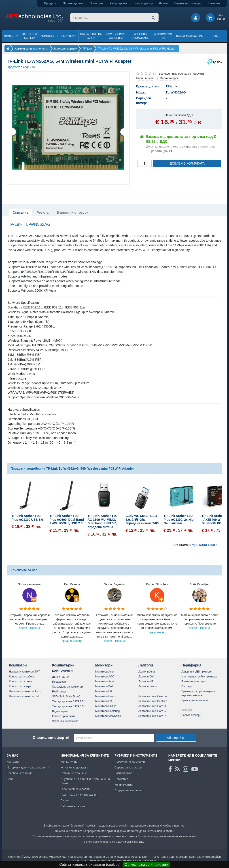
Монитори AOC (105, 677)
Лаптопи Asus (147, 672)
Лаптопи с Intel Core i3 (152, 706)
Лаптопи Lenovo (148, 686)
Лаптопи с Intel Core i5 (152, 711)
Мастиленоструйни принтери (199, 677)
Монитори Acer (105, 672)
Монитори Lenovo (106, 696)
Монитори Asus (105, 681)
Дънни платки (61, 677)
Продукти (50, 3)
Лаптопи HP (146, 681)
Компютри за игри (20, 686)
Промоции (96, 3)
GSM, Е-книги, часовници (116, 36)
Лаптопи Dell (146, 677)
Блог (10, 779)
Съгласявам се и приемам (146, 865)
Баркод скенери (191, 715)
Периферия (69, 36)
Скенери (187, 710)
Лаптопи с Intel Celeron (152, 696)
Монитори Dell (104, 686)
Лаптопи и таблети (29, 36)
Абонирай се (176, 738)
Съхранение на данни (91, 36)
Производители (73, 3)
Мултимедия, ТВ (163, 36)
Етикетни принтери (193, 681)
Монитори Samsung (108, 711)
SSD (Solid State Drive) (66, 697)
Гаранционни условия (75, 789)
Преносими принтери (195, 700)
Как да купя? (69, 762)
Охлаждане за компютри (67, 687)
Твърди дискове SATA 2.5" (68, 701)
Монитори (104, 665)
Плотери (187, 686)
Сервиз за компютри (188, 3)
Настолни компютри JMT (24, 672)
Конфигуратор (143, 3)
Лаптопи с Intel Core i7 (152, 716)
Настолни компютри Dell (24, 696)
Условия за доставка (74, 767)
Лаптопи (145, 665)
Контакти (214, 3)
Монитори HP (104, 691)
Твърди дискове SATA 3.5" (68, 706)
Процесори (59, 682)
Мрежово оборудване (140, 36)
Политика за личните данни (79, 795)
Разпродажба (119, 3)
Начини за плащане (74, 773)
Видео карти (60, 711)
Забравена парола (73, 806)
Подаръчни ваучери (128, 790)
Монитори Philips (106, 706)
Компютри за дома (20, 681)
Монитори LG (104, 701)
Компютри (11, 36)
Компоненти (50, 36)
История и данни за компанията (28, 767)
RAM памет (59, 692)
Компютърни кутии (64, 716)
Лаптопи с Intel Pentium (153, 701)
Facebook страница (20, 773)
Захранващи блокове (65, 721)
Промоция (121, 779)
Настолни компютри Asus (25, 691)
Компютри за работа (22, 677)
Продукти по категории (130, 762)
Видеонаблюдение (190, 36)
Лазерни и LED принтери (197, 672)
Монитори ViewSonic (108, 716)
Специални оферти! (51, 738)
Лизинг (163, 3)
